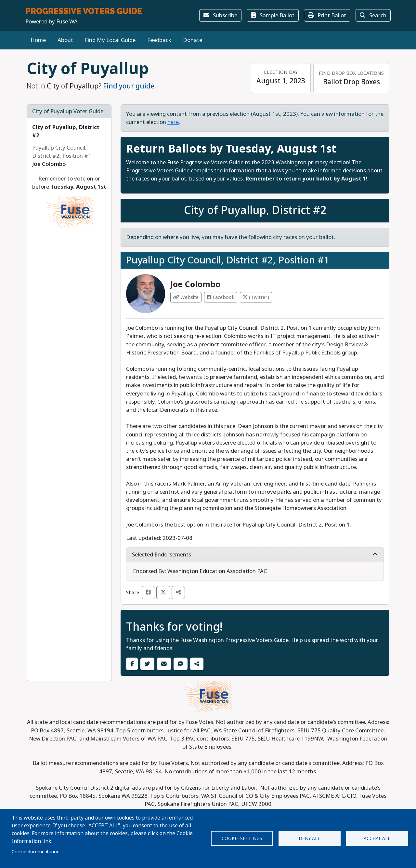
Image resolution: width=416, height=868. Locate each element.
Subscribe (220, 15)
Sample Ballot (273, 15)
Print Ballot (327, 15)
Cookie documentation (36, 852)
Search (373, 15)
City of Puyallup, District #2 (255, 210)
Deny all (309, 838)
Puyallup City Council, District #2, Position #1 (227, 260)
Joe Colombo (195, 284)
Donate (193, 40)
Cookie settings (242, 838)
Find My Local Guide (110, 40)
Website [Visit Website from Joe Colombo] (186, 297)
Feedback (159, 40)
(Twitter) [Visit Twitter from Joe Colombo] (256, 297)
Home (38, 40)
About (65, 40)
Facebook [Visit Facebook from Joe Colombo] (221, 297)
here (173, 122)
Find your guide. (130, 86)
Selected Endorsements (255, 555)
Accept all (377, 838)
